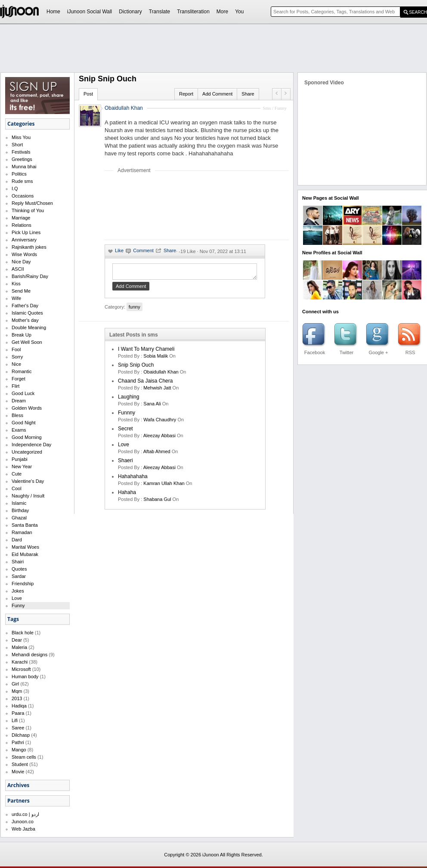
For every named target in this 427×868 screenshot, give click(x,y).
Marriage (21, 218)
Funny (18, 605)
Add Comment (217, 94)
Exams (19, 430)
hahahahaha (133, 479)
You (239, 12)
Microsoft (21, 669)
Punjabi (20, 459)
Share (248, 94)
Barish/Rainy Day (30, 276)
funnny (127, 415)
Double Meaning (29, 327)
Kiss (16, 284)
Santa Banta (25, 525)
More (222, 12)
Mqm (17, 691)
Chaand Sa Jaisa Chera (145, 383)
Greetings (22, 159)
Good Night (24, 423)
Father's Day (25, 306)
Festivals (21, 152)
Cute (17, 474)
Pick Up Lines (26, 232)
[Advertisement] (133, 206)
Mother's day (25, 320)
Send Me (21, 291)
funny (135, 309)
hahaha (127, 495)
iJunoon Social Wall (90, 12)
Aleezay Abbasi (159, 438)
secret (125, 431)
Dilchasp (21, 735)
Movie (18, 772)
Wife (16, 298)
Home (53, 12)
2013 (17, 698)
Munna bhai (24, 167)
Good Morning (27, 437)
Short (17, 145)
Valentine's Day (28, 481)
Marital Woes (25, 547)
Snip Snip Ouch (136, 368)
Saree (18, 728)
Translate (160, 12)
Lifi (15, 720)
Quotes (19, 569)
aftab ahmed (157, 454)
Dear (17, 640)
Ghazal (19, 518)
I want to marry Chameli (146, 352)
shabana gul (157, 502)
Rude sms (22, 181)
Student (20, 764)
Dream (19, 401)
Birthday (20, 510)
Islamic (19, 503)
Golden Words (27, 408)
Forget (19, 379)
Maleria (19, 647)
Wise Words (24, 254)
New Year (22, 466)
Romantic (22, 371)
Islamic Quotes (27, 313)
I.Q (15, 188)
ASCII (18, 269)
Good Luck (23, 393)
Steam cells (24, 757)
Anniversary (24, 240)
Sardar (19, 576)
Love (17, 598)
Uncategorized (27, 452)
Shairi (18, 562)
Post (88, 94)
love (124, 447)
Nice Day (21, 262)
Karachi (20, 662)
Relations (22, 225)
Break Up (22, 335)
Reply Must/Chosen (32, 203)
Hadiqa (19, 706)
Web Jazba (23, 829)
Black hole (23, 633)
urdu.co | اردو (25, 814)
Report (186, 94)
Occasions (23, 196)
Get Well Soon (27, 342)
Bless (17, 415)
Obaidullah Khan (124, 108)
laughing (128, 399)
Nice (16, 364)
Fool (16, 349)
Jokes (18, 591)
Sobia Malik (156, 358)
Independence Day (31, 445)
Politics (19, 174)
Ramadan (22, 532)
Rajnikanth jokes (29, 247)
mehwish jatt (157, 390)
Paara (18, 713)
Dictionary (130, 12)
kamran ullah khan (164, 486)
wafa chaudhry (160, 422)
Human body (25, 676)
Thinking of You (28, 210)
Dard (17, 540)
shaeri (125, 463)
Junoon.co (23, 822)
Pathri (18, 742)
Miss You (21, 137)
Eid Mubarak (25, 554)
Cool (17, 488)
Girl (15, 684)
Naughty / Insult (28, 496)
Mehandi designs (29, 655)
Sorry (17, 357)
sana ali (152, 406)
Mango (19, 750)
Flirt (15, 386)
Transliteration (193, 12)
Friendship (23, 584)
